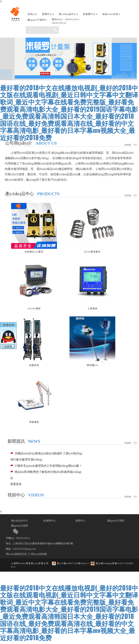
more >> (131, 145)
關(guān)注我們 (20, 526)
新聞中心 (80, 521)
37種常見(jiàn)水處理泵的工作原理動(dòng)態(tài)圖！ (46, 466)
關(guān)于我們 (116, 521)
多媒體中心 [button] (90, 14)
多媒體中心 (50, 521)
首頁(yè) (32, 14)
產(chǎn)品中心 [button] (68, 14)
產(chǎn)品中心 (20, 521)
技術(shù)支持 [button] (111, 14)
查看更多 (16, 484)
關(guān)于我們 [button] (37, 20)
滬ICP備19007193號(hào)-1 (73, 563)
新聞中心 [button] (48, 14)
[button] (66, 22)
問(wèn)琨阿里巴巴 (16, 554)
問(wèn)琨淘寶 (39, 554)
